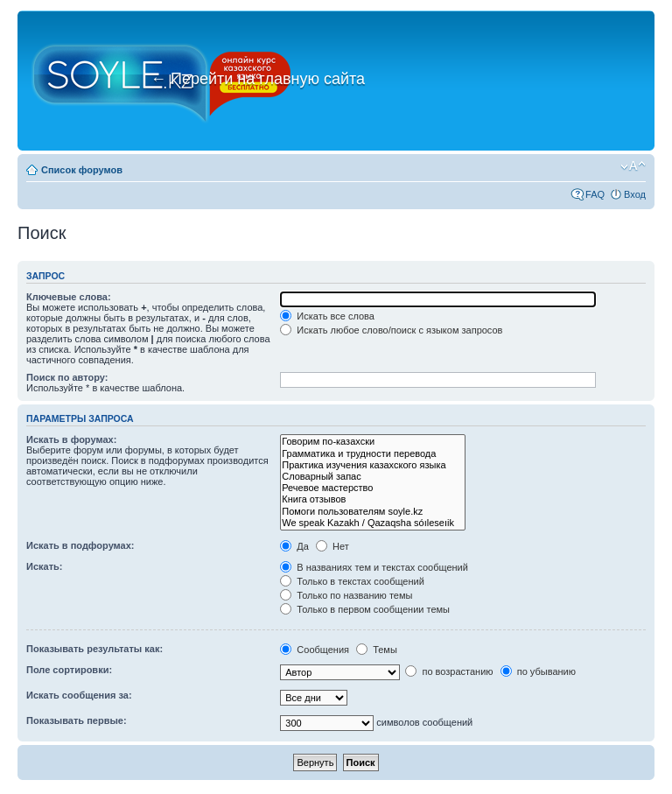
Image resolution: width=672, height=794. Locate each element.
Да (294, 546)
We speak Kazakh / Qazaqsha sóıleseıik (373, 523)
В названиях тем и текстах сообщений (374, 567)
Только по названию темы (346, 595)
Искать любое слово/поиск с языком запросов (391, 330)
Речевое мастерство (373, 488)
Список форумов (82, 170)
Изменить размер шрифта (633, 166)
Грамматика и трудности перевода (373, 454)
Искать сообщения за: (79, 695)
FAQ (595, 194)
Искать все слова (327, 316)
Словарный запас (373, 477)
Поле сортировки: (69, 670)
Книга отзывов (373, 499)
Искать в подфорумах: (80, 545)
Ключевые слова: (69, 297)
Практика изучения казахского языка (373, 465)
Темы (377, 650)
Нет (332, 546)
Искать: (44, 566)
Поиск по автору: (67, 377)
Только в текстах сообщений (352, 581)
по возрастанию (449, 671)
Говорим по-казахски (373, 442)
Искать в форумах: (71, 439)
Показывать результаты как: (94, 649)
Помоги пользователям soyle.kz (373, 512)
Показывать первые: (77, 720)
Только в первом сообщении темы (365, 609)
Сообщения (315, 650)
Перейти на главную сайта (258, 79)
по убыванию (538, 671)
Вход (635, 194)
